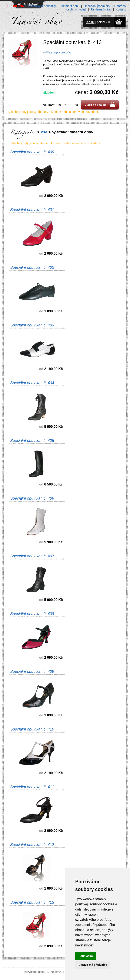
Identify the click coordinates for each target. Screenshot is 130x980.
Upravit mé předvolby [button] (93, 965)
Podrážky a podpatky (42, 6)
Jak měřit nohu (70, 6)
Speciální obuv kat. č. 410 (32, 729)
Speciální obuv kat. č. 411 (32, 787)
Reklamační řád (101, 9)
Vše (44, 132)
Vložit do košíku (95, 105)
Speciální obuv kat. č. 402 (32, 267)
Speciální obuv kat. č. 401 (32, 210)
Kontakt (121, 9)
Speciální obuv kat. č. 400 (32, 152)
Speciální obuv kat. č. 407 (32, 556)
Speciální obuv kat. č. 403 (32, 325)
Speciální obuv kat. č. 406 (32, 498)
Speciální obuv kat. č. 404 (32, 383)
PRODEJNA (16, 6)
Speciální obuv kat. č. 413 (32, 902)
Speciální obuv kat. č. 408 (32, 614)
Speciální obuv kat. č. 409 (32, 672)
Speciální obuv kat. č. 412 (32, 845)
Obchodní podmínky (97, 6)
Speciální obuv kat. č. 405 (32, 441)
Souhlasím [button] (86, 956)
